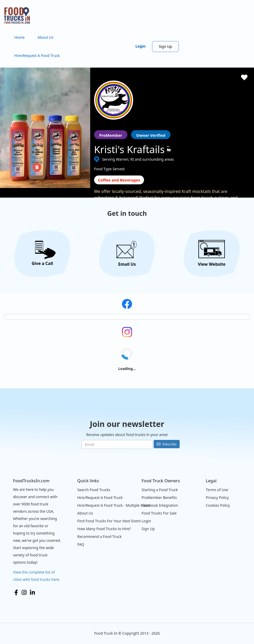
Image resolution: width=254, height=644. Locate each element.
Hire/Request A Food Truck (37, 56)
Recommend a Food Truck (99, 536)
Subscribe (169, 444)
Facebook (16, 593)
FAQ (81, 544)
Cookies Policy (218, 505)
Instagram (24, 593)
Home (19, 37)
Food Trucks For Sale (159, 513)
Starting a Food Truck (160, 490)
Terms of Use (217, 490)
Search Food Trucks (94, 490)
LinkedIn (32, 593)
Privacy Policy (217, 497)
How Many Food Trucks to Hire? (104, 529)
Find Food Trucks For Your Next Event (109, 521)
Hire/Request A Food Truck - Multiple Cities (113, 505)
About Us (45, 37)
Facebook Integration (160, 505)
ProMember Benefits (159, 497)
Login (141, 46)
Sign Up (165, 46)
